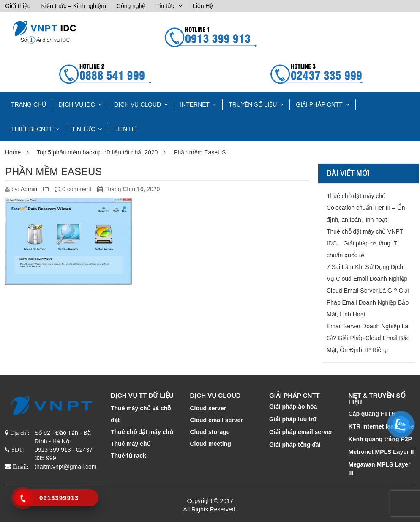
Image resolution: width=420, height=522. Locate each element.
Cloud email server (217, 420)
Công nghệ (131, 6)
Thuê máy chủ (131, 444)
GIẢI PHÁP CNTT (319, 104)
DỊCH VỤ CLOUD (138, 104)
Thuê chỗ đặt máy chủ (142, 432)
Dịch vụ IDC (77, 104)
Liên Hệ (203, 6)
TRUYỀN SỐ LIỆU (253, 104)
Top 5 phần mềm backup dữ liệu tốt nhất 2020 (97, 152)
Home (13, 152)
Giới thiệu (18, 6)
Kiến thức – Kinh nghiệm (73, 6)
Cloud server (208, 408)
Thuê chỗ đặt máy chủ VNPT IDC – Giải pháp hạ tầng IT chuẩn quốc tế (365, 243)
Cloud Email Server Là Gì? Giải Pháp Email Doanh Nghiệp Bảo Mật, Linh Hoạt (368, 302)
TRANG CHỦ (29, 104)
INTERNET (195, 104)
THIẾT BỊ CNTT (32, 129)
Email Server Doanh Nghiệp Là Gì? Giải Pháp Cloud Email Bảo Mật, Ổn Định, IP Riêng (368, 338)
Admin (29, 189)
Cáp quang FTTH (372, 414)
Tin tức (165, 6)
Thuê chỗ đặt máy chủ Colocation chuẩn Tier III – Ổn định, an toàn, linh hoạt (366, 208)
